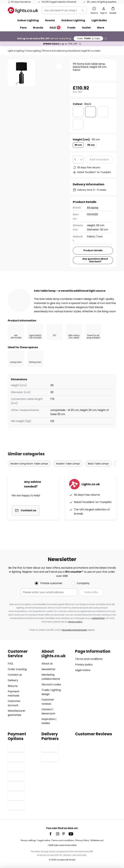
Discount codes (51, 684)
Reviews (92, 289)
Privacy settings (28, 840)
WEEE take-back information (63, 845)
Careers (47, 709)
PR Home (93, 208)
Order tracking (17, 669)
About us (47, 664)
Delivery (13, 680)
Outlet (86, 28)
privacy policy (75, 622)
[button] (59, 66)
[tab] (25, 289)
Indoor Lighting (33, 51)
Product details (63, 289)
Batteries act (97, 840)
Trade (71, 28)
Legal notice (83, 670)
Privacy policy (84, 665)
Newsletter (49, 669)
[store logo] (23, 10)
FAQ (10, 664)
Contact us (15, 675)
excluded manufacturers (75, 630)
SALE (55, 28)
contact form (98, 618)
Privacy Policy (83, 840)
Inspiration (48, 719)
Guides (46, 723)
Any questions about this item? (95, 260)
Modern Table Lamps (68, 474)
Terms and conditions (89, 659)
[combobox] (64, 10)
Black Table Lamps (98, 474)
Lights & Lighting (16, 51)
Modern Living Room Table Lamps (29, 474)
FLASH (88, 38)
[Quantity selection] (78, 160)
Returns (13, 686)
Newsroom (48, 713)
